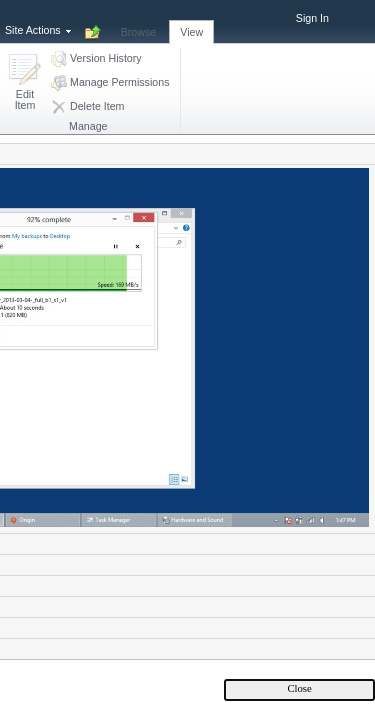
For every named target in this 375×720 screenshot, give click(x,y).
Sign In (312, 18)
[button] (25, 83)
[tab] (139, 21)
